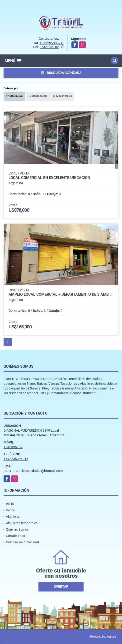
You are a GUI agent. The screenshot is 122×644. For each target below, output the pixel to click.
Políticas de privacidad (22, 542)
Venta (10, 510)
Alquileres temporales (22, 523)
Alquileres (13, 517)
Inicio (10, 504)
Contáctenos (15, 536)
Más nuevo (14, 96)
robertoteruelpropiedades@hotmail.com (33, 471)
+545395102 (49, 47)
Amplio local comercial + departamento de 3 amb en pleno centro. (61, 295)
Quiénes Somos (17, 529)
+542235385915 (52, 43)
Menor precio (38, 96)
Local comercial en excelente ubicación (49, 178)
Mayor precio (62, 96)
